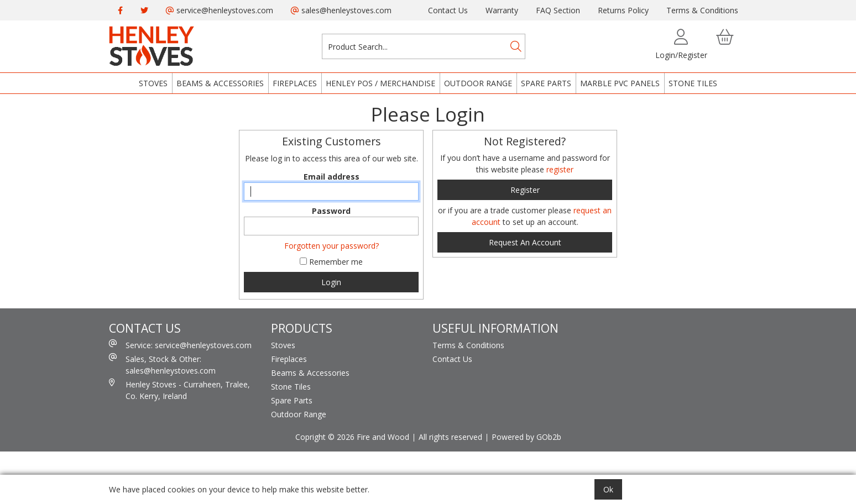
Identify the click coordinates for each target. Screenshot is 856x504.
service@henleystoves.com (220, 10)
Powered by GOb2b (526, 437)
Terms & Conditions (702, 10)
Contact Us (448, 10)
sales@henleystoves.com (341, 10)
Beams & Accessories (220, 83)
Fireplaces (295, 83)
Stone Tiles (693, 83)
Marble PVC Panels (620, 83)
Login (331, 282)
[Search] (516, 46)
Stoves (153, 83)
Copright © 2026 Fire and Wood (352, 437)
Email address (332, 177)
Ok (608, 489)
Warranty (502, 10)
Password (331, 211)
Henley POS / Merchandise (380, 83)
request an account (525, 242)
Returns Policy (623, 10)
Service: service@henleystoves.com (180, 345)
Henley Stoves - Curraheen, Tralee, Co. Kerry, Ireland (179, 390)
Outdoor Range (478, 83)
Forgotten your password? (332, 246)
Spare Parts (546, 83)
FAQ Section (558, 10)
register (560, 169)
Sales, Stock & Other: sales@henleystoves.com (162, 364)
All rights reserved (450, 437)
